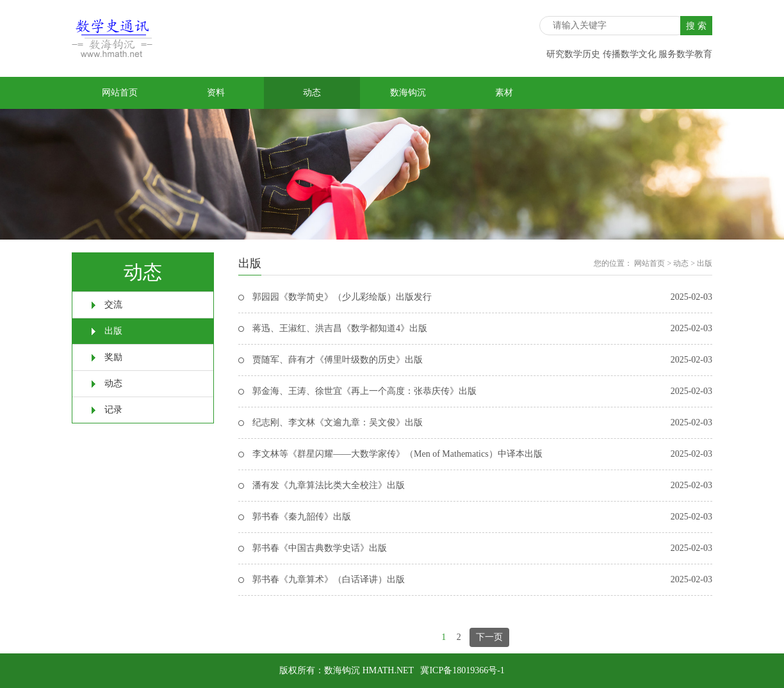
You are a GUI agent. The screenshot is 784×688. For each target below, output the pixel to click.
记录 (113, 410)
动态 (312, 93)
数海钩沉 (408, 93)
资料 (216, 93)
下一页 (489, 637)
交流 (113, 305)
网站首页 (120, 93)
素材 (504, 93)
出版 (113, 331)
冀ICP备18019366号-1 (462, 670)
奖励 (113, 357)
